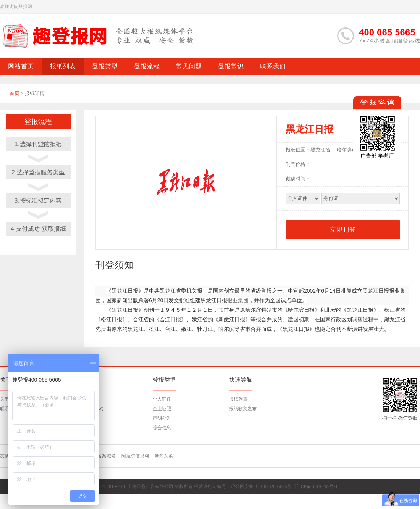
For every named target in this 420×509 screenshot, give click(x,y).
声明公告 (162, 418)
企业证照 (162, 409)
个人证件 (162, 399)
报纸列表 (238, 399)
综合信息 (162, 428)
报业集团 (238, 300)
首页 (15, 93)
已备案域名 (104, 456)
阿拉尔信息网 (135, 456)
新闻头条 (164, 456)
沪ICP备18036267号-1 (316, 486)
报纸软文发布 (243, 409)
